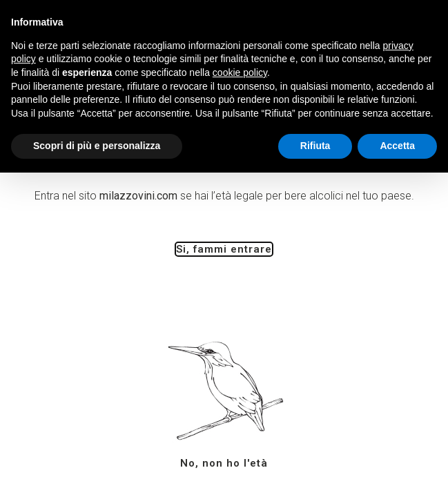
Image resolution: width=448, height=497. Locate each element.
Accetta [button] (397, 146)
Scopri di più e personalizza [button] (97, 146)
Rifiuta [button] (315, 146)
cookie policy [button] (240, 72)
